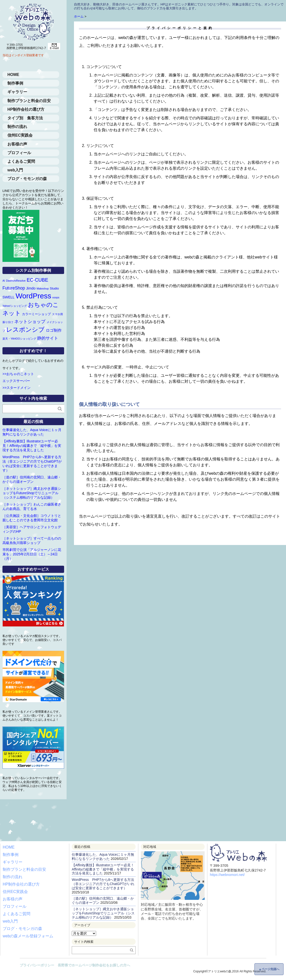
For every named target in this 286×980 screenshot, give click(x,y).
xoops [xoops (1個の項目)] (56, 297)
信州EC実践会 (20, 135)
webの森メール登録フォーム (28, 936)
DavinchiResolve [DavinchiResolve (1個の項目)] (16, 281)
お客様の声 (17, 144)
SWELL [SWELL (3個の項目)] (9, 297)
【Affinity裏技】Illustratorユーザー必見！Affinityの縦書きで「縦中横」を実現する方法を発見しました (32, 446)
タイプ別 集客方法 (25, 118)
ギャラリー (17, 92)
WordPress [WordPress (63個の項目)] (33, 296)
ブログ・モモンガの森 (27, 179)
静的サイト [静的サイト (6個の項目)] (48, 338)
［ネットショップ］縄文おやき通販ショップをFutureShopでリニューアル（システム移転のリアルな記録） (32, 493)
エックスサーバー (16, 381)
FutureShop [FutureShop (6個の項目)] (14, 288)
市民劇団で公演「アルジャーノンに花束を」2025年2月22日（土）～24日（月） (32, 554)
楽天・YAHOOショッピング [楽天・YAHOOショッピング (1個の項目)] (19, 339)
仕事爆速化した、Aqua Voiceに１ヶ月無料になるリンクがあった (103, 857)
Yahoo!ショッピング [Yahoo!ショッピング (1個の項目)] (15, 306)
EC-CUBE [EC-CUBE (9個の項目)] (37, 280)
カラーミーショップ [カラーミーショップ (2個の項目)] (36, 314)
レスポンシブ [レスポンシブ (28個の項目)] (25, 329)
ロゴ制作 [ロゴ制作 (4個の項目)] (54, 330)
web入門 (15, 170)
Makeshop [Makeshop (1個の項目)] (43, 289)
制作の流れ (17, 127)
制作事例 (15, 83)
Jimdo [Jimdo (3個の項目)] (31, 288)
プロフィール (19, 153)
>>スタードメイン (17, 388)
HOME (13, 75)
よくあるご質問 (21, 161)
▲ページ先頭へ (269, 969)
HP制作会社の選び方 (26, 109)
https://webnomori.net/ (227, 875)
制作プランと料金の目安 (29, 101)
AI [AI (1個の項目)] (4, 281)
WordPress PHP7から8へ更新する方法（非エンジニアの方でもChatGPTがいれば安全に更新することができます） (103, 884)
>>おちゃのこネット (18, 374)
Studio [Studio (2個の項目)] (54, 288)
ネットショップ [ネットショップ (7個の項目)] (30, 322)
